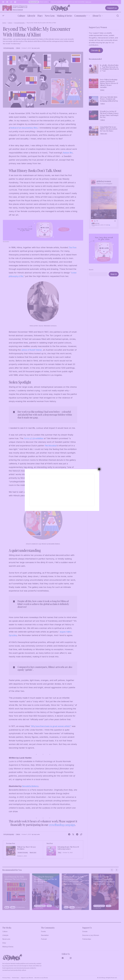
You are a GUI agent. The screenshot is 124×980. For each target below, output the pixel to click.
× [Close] (99, 469)
